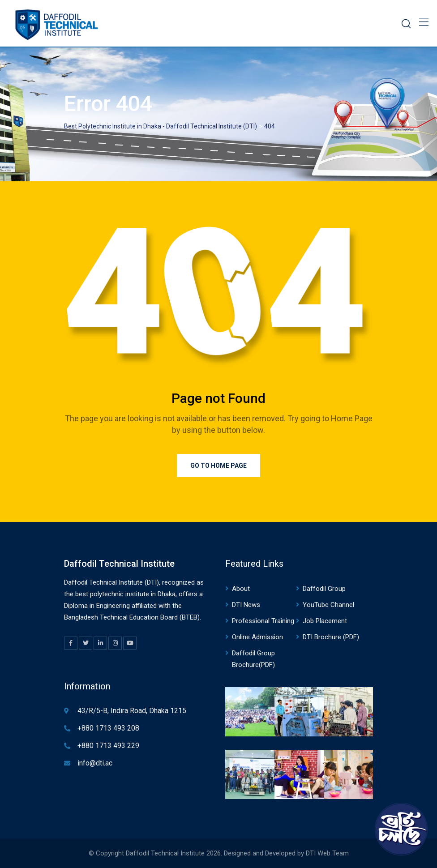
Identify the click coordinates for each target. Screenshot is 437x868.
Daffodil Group (324, 589)
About (241, 589)
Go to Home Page (218, 466)
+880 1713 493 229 (108, 746)
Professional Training (263, 621)
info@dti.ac (95, 763)
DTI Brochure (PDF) (331, 637)
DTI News (246, 605)
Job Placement (325, 621)
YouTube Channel (328, 605)
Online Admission (257, 637)
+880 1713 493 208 (108, 728)
